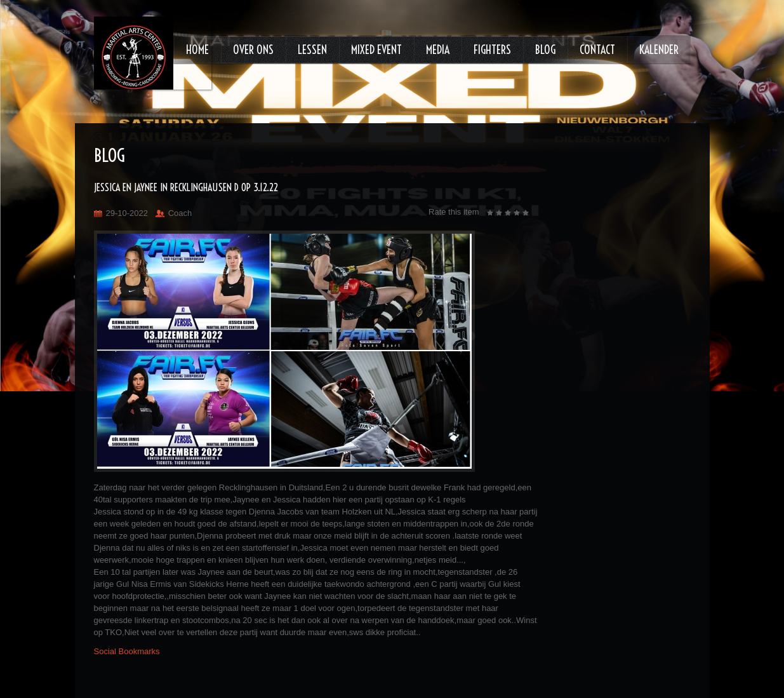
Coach (180, 213)
